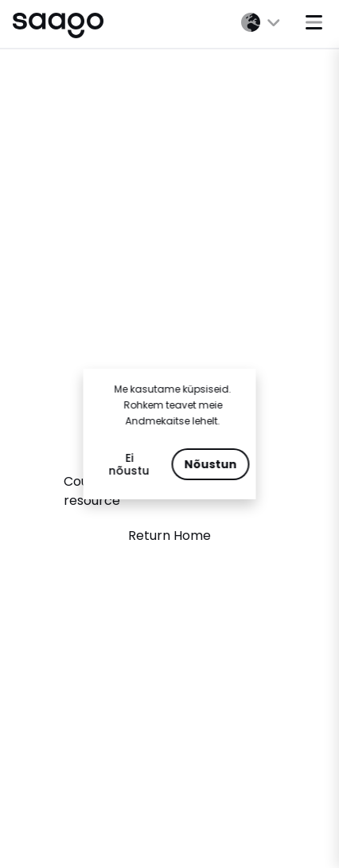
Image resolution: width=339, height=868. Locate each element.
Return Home (169, 536)
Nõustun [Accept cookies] (211, 464)
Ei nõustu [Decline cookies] (129, 464)
